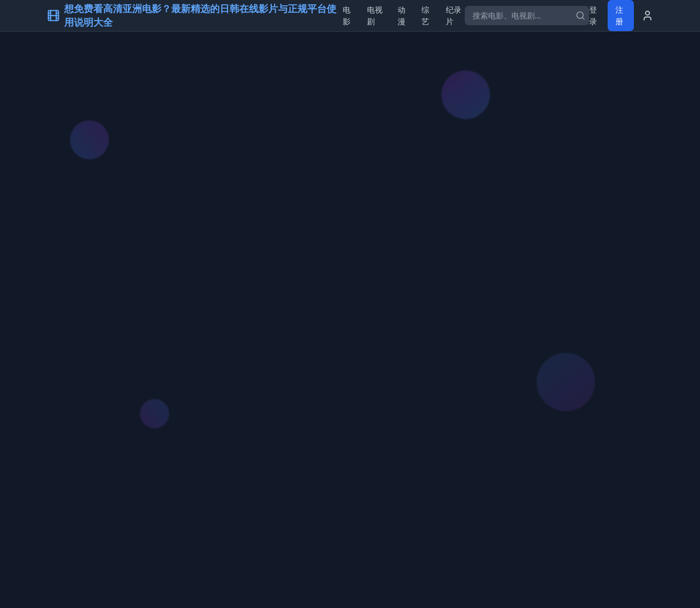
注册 (619, 16)
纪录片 (454, 16)
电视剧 (375, 16)
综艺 (425, 16)
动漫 (402, 16)
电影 (347, 16)
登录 (593, 16)
